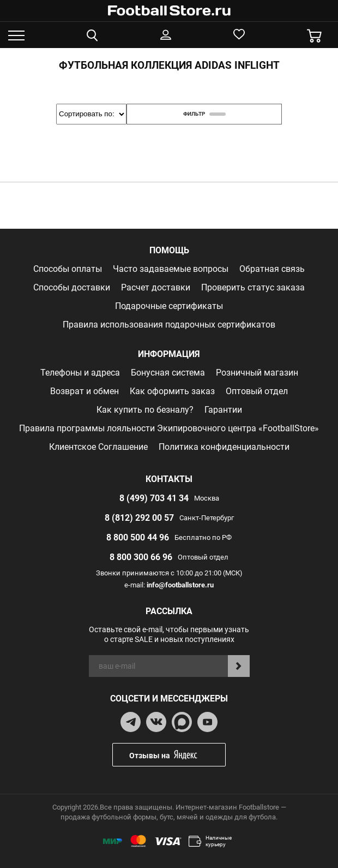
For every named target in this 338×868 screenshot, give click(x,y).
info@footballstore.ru (180, 585)
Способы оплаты (68, 269)
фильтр (204, 114)
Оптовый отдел (257, 391)
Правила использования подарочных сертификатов (169, 325)
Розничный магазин (257, 373)
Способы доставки (72, 287)
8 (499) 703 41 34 (154, 498)
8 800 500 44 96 (138, 537)
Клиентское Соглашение (98, 447)
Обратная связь (272, 269)
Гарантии (223, 410)
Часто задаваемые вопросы (171, 269)
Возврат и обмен (84, 391)
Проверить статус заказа (253, 287)
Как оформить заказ (172, 391)
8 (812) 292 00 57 (139, 518)
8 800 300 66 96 (141, 557)
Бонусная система (168, 373)
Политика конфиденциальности (224, 447)
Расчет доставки (156, 287)
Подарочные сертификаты (169, 306)
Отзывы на (177, 755)
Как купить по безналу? (145, 410)
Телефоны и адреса (80, 373)
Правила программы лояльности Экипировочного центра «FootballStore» (169, 428)
